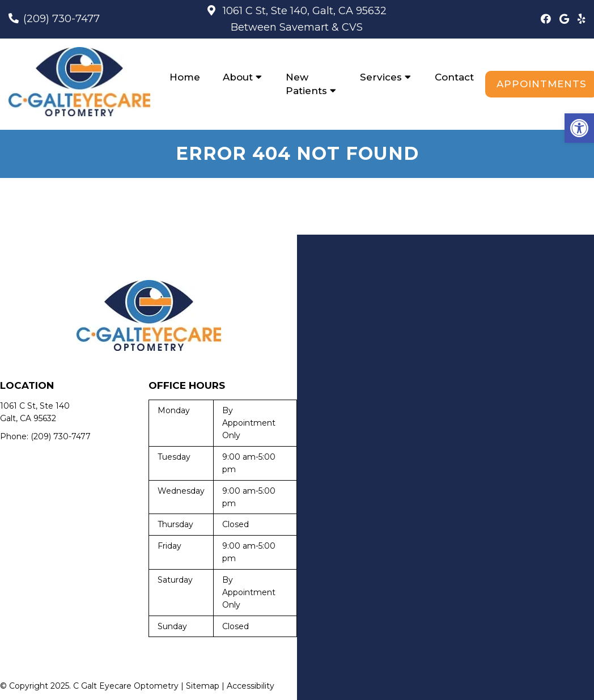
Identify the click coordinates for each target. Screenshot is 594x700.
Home (185, 77)
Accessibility (251, 686)
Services (381, 77)
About (238, 77)
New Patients (306, 84)
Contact (454, 77)
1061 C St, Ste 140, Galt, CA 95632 (303, 11)
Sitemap (203, 686)
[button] (579, 128)
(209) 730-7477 (61, 19)
